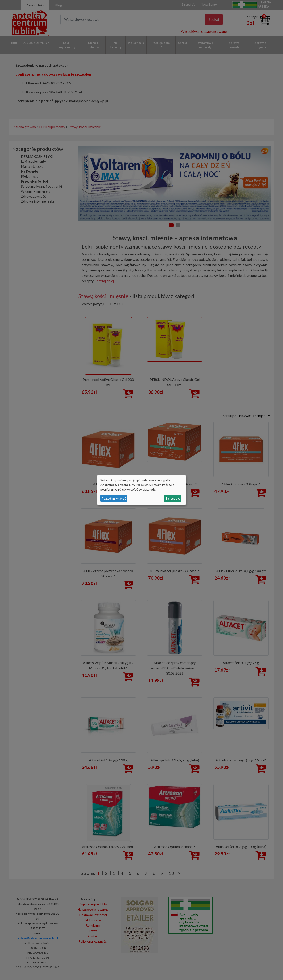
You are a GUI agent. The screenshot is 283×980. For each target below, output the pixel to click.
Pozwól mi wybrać (114, 498)
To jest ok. (173, 498)
